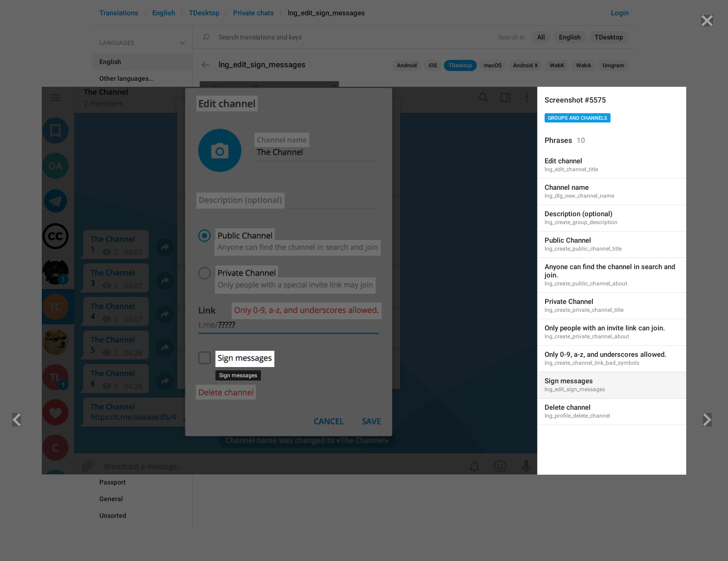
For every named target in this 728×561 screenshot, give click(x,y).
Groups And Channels (578, 118)
